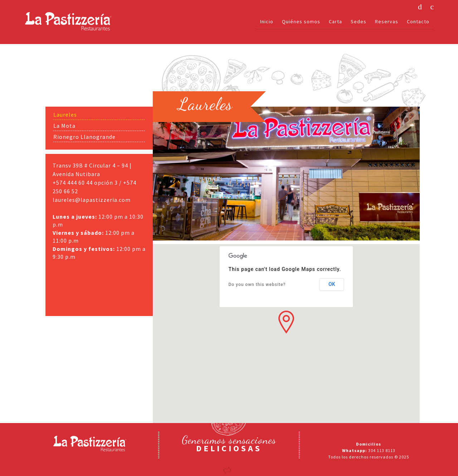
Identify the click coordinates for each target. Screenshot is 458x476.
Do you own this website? (257, 285)
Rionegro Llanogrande (84, 137)
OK (332, 284)
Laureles (65, 115)
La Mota (64, 126)
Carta (335, 21)
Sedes (359, 21)
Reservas (387, 21)
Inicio (267, 21)
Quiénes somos (301, 21)
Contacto (418, 21)
